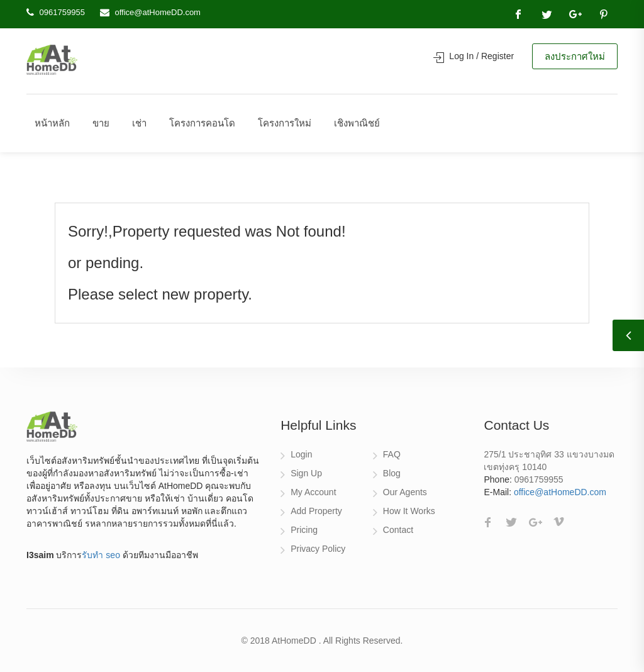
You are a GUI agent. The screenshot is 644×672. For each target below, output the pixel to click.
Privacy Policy (318, 549)
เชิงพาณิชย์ (357, 123)
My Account (313, 492)
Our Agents (405, 492)
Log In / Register (474, 56)
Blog (392, 473)
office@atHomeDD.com (158, 12)
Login (301, 454)
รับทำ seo (101, 555)
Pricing (304, 530)
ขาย (101, 123)
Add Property (316, 511)
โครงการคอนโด (202, 123)
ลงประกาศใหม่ (575, 56)
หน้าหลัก (52, 123)
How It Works (409, 511)
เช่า (139, 123)
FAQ (392, 454)
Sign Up (306, 473)
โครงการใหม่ (285, 123)
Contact (398, 530)
